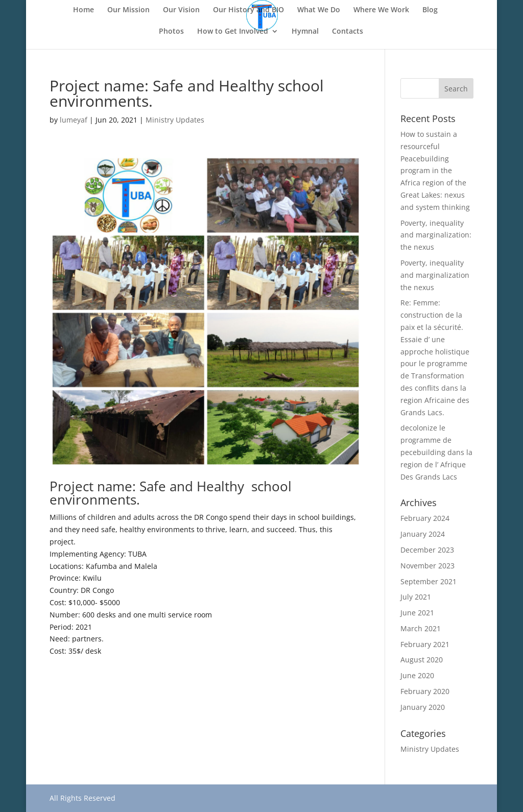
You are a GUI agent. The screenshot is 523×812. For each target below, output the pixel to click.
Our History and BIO (248, 10)
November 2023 (427, 566)
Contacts (348, 32)
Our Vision (181, 10)
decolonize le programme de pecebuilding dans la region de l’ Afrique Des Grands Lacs (436, 452)
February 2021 (425, 644)
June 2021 (417, 613)
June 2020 (417, 675)
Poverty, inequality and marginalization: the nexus (436, 235)
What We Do (319, 10)
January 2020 (423, 707)
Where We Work (381, 10)
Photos (171, 32)
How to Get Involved (233, 32)
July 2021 (416, 597)
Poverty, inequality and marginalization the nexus (435, 275)
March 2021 (421, 628)
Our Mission (128, 10)
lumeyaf (74, 120)
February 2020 (425, 691)
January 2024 (423, 534)
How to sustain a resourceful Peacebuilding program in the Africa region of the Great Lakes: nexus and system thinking (435, 171)
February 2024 (425, 518)
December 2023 (427, 550)
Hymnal (305, 32)
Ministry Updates (175, 120)
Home (84, 10)
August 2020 (422, 660)
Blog (430, 10)
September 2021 (429, 581)
